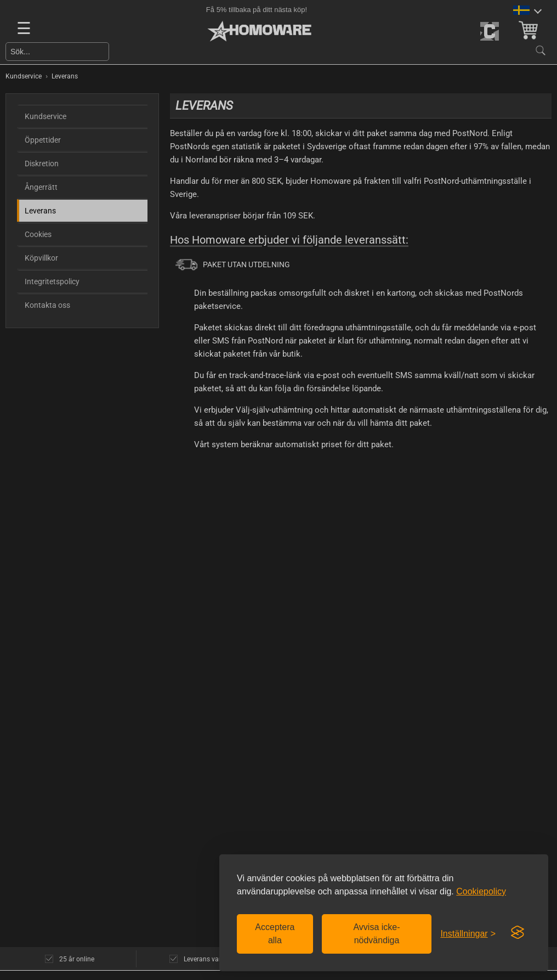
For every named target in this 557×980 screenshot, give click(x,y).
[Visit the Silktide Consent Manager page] (518, 933)
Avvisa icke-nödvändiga (376, 934)
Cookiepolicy (481, 891)
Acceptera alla (275, 934)
